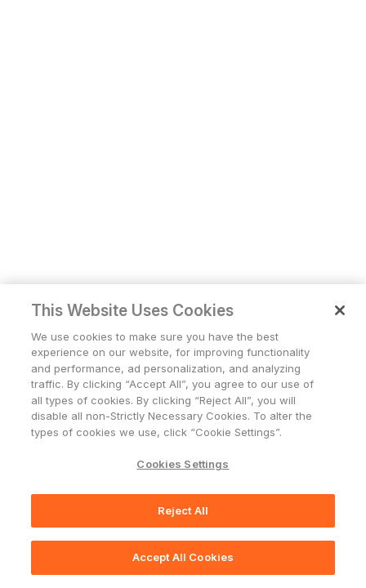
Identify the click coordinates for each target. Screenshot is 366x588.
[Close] (340, 310)
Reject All (183, 510)
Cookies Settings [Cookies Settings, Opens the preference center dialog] (183, 464)
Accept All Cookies (183, 557)
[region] (183, 436)
